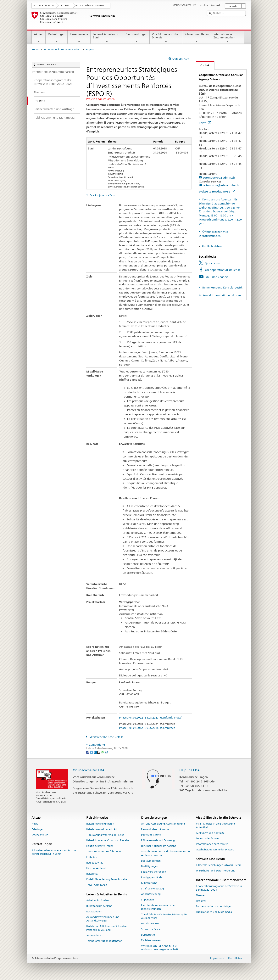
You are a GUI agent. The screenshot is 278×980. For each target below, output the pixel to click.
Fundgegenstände (152, 877)
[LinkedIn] (95, 752)
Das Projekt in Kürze (102, 195)
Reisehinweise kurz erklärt (102, 829)
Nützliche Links (150, 924)
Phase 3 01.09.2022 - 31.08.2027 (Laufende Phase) (151, 718)
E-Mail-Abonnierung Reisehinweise (107, 879)
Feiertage (37, 829)
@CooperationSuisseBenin (222, 270)
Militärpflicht (149, 883)
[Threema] (99, 752)
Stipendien (147, 900)
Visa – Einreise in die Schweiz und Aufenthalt (215, 826)
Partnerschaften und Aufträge (213, 906)
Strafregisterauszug (153, 889)
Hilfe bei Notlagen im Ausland (159, 846)
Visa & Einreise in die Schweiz (166, 38)
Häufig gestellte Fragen (100, 846)
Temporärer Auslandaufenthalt (104, 941)
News (35, 824)
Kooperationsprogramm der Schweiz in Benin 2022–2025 (219, 888)
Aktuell (39, 38)
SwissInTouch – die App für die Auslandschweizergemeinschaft (160, 948)
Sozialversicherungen (154, 872)
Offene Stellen (40, 835)
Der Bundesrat (46, 6)
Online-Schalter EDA (89, 770)
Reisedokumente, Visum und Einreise (108, 840)
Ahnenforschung (151, 894)
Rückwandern (94, 912)
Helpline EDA (189, 770)
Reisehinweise (79, 38)
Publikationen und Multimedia (214, 912)
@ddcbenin (212, 263)
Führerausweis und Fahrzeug (158, 840)
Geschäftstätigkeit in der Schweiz (215, 850)
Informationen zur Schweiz (212, 844)
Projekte (201, 901)
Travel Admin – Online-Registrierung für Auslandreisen (164, 916)
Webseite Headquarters (217, 191)
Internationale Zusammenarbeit (228, 38)
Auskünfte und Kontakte (210, 833)
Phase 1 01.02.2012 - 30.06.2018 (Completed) (148, 728)
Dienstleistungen (136, 38)
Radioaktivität (95, 863)
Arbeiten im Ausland (98, 900)
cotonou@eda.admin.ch (219, 178)
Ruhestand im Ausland (99, 906)
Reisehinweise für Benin (100, 824)
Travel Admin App (97, 885)
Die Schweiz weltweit (93, 6)
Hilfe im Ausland (96, 868)
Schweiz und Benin (197, 38)
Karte (205, 123)
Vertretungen (56, 38)
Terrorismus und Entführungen (104, 851)
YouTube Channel (217, 277)
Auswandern (94, 935)
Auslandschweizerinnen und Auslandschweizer (103, 919)
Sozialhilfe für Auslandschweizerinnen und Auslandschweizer (166, 853)
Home (35, 50)
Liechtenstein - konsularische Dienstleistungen (158, 907)
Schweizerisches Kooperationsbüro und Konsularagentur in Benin (54, 852)
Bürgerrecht (148, 935)
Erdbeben (92, 857)
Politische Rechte (151, 835)
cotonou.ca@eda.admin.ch (221, 185)
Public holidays (212, 246)
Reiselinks (92, 874)
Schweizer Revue (151, 929)
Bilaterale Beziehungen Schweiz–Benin (219, 865)
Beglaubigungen (151, 861)
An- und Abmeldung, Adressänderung (163, 824)
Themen (201, 895)
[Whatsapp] (103, 752)
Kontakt (203, 65)
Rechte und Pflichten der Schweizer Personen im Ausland (107, 928)
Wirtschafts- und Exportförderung (216, 871)
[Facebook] (88, 752)
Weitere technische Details (106, 737)
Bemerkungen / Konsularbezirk (222, 288)
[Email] (106, 752)
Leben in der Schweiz (208, 839)
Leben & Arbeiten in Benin (107, 38)
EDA (67, 6)
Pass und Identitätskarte (155, 829)
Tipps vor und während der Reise (105, 835)
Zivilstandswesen (151, 940)
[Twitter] (92, 752)
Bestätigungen (150, 866)
